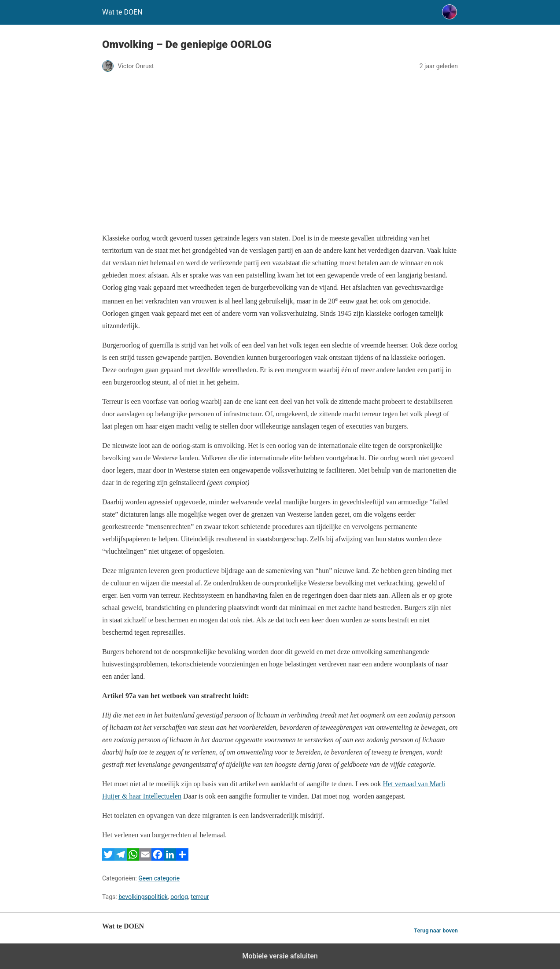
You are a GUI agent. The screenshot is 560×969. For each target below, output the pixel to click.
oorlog (179, 897)
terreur (200, 897)
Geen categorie (159, 878)
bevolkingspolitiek (143, 897)
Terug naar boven (436, 930)
